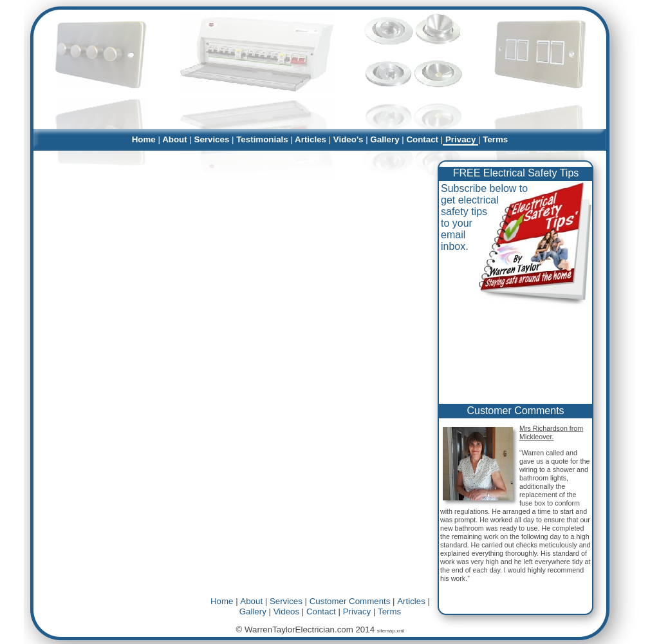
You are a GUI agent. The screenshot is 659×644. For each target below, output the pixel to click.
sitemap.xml (391, 631)
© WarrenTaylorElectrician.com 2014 (307, 630)
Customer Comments (515, 411)
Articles (411, 601)
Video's (348, 139)
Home (222, 601)
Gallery (253, 611)
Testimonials (263, 139)
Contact (321, 611)
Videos (286, 611)
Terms (389, 611)
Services (286, 601)
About (251, 601)
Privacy (357, 611)
